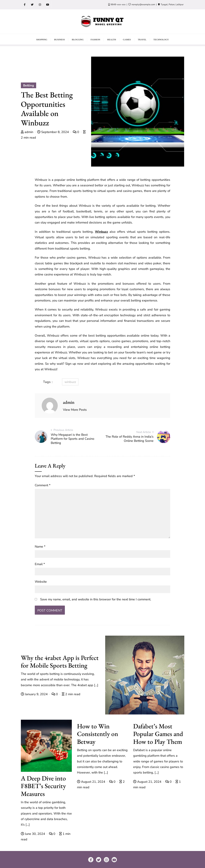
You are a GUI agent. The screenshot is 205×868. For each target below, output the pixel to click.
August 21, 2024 (92, 782)
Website (41, 582)
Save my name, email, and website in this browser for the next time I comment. (96, 599)
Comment (43, 485)
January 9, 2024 (35, 694)
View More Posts (75, 410)
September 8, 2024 (53, 132)
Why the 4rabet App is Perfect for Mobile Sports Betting (60, 662)
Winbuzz (101, 232)
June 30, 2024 (33, 834)
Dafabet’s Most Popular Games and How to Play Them (158, 734)
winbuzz (70, 382)
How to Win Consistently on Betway (98, 734)
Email (40, 564)
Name (40, 547)
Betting (29, 85)
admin (27, 132)
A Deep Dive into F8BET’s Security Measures (43, 786)
